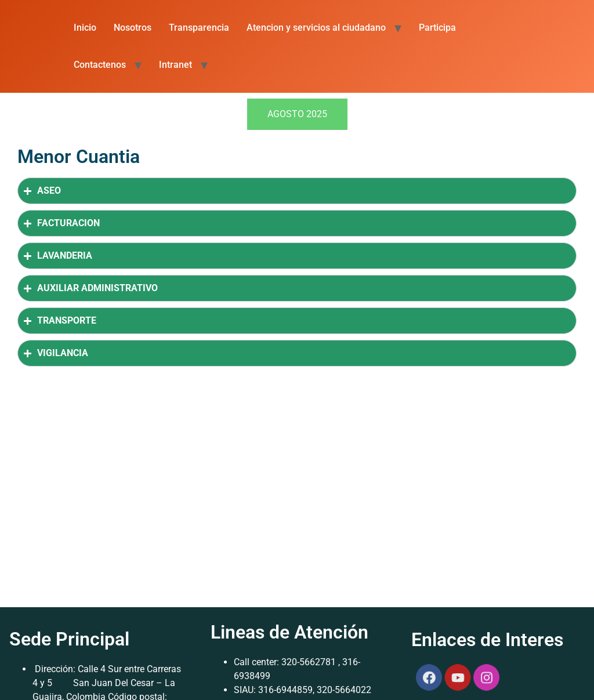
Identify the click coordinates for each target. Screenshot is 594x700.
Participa (437, 28)
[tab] (297, 114)
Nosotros (133, 28)
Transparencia (199, 28)
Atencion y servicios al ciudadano (316, 28)
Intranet (175, 65)
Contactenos (100, 65)
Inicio (85, 28)
